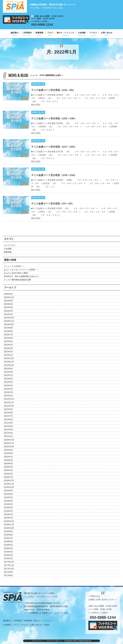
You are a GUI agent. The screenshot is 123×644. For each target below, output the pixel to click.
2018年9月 (8, 531)
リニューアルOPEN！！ (14, 266)
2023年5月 (8, 341)
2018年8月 (8, 535)
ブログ (50, 33)
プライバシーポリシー (54, 641)
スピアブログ (10, 245)
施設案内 (14, 33)
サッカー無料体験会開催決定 (17, 280)
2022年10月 (9, 365)
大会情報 (82, 33)
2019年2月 (8, 514)
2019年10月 (9, 487)
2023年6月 (8, 338)
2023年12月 (9, 318)
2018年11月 (9, 525)
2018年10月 (9, 528)
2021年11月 (9, 403)
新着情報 (39, 33)
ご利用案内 (27, 33)
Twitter (47, 625)
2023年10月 (9, 324)
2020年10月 (9, 447)
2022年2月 (8, 392)
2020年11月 (9, 443)
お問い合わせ (107, 33)
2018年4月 (8, 548)
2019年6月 (8, 501)
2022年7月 (8, 375)
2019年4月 (8, 508)
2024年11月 (9, 297)
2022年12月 (9, 358)
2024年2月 (8, 311)
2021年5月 (8, 423)
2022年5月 (8, 382)
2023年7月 (8, 335)
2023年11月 (9, 321)
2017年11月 (9, 565)
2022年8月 (8, 372)
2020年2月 (8, 474)
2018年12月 (9, 521)
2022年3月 (8, 389)
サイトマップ (37, 641)
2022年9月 (8, 369)
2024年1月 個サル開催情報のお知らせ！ (22, 276)
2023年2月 (8, 352)
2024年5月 (8, 304)
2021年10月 (9, 406)
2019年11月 (9, 484)
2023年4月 (8, 345)
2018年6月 (8, 542)
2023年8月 (8, 331)
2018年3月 (8, 552)
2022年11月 (9, 362)
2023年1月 (8, 355)
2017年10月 (9, 569)
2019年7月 (8, 497)
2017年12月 (9, 562)
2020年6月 (8, 460)
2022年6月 (8, 379)
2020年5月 (8, 464)
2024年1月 (8, 314)
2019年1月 (8, 518)
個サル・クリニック (65, 33)
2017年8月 (8, 575)
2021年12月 (9, 399)
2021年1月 (8, 436)
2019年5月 (8, 504)
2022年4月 (8, 386)
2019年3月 (8, 511)
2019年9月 (8, 491)
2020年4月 (8, 467)
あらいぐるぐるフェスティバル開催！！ (21, 270)
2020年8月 (8, 453)
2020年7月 (8, 457)
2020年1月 (8, 477)
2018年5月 (8, 545)
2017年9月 (8, 572)
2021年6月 (8, 419)
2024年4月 (8, 307)
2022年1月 (8, 396)
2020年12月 (9, 440)
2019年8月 (8, 494)
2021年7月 (8, 416)
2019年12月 (9, 481)
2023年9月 (8, 328)
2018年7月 (8, 538)
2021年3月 (8, 430)
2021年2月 (8, 433)
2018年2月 (8, 555)
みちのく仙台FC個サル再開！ (17, 273)
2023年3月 (8, 348)
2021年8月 (8, 413)
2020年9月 (8, 450)
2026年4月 (8, 294)
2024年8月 (8, 301)
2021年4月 (8, 426)
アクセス (93, 33)
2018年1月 (8, 558)
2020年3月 (8, 470)
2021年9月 (8, 409)
